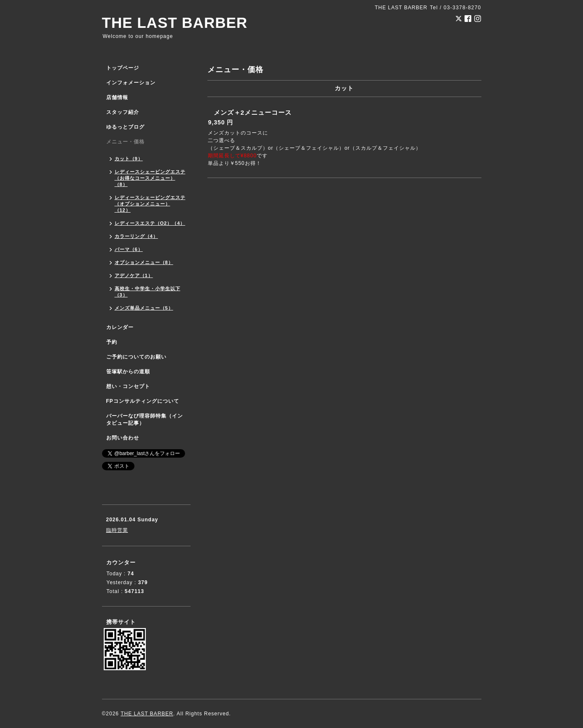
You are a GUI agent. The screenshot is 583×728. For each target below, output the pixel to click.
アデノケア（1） (134, 275)
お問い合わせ (123, 438)
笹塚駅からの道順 (128, 372)
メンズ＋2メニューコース (253, 112)
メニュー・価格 (125, 142)
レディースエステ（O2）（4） (150, 223)
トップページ (123, 68)
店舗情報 (117, 97)
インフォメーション (131, 83)
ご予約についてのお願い (136, 357)
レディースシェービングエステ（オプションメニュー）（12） (150, 204)
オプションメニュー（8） (144, 262)
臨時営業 (117, 530)
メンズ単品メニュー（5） (144, 308)
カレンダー (120, 327)
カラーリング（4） (136, 236)
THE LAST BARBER (175, 23)
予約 (112, 342)
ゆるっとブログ (125, 127)
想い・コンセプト (128, 386)
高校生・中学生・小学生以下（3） (148, 292)
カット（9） (129, 159)
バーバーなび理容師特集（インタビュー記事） (145, 419)
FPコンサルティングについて (143, 401)
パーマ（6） (129, 249)
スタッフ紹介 (123, 112)
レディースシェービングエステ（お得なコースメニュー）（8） (150, 178)
